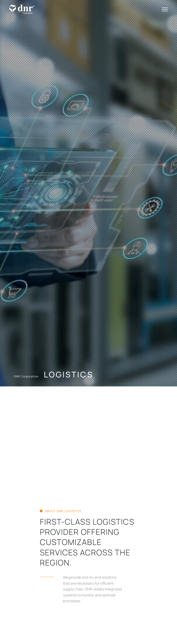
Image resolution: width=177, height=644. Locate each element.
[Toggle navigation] (165, 9)
